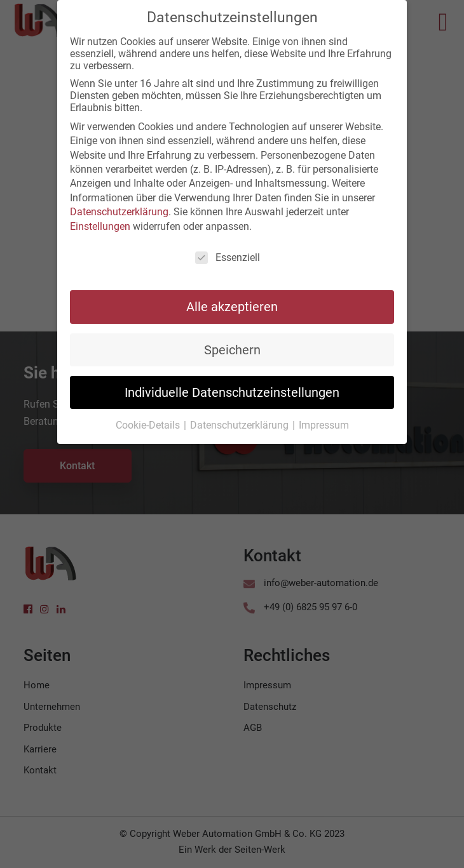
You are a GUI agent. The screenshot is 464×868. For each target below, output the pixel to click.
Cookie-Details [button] (149, 422)
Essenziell (228, 254)
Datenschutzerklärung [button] (241, 422)
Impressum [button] (324, 422)
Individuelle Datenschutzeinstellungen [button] (232, 389)
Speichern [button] (232, 346)
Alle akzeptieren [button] (232, 304)
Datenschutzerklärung (119, 209)
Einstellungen (100, 223)
